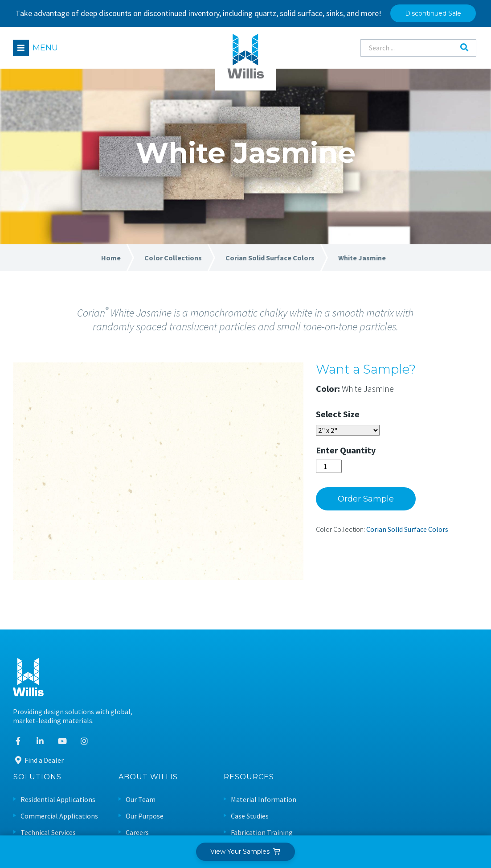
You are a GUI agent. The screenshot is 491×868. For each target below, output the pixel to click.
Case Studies (414, 699)
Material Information (428, 683)
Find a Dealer (39, 765)
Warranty (409, 765)
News (297, 732)
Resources (413, 660)
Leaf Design (458, 817)
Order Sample (376, 503)
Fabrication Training (426, 715)
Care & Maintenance (425, 732)
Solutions (201, 660)
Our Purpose (308, 699)
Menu (46, 48)
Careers (301, 715)
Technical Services (212, 715)
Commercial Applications (223, 699)
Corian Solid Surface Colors (418, 533)
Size (362, 418)
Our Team (304, 683)
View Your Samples (246, 852)
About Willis (312, 660)
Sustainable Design (424, 748)
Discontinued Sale (433, 13)
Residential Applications (221, 683)
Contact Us (306, 748)
